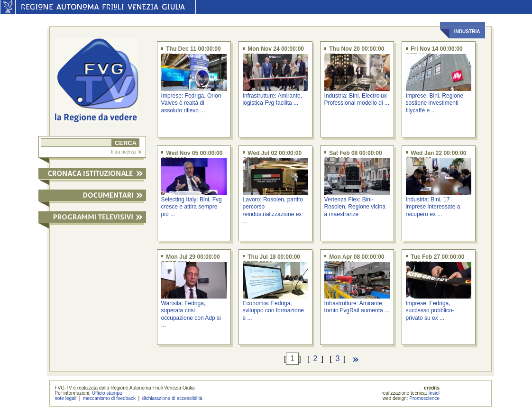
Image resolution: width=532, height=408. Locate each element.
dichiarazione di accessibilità (172, 398)
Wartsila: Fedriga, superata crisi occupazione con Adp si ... (191, 314)
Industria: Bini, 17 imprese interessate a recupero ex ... (433, 207)
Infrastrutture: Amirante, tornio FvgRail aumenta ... (357, 307)
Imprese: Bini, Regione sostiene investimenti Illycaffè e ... (435, 103)
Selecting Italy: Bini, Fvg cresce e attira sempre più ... (192, 207)
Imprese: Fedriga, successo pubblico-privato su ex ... (430, 311)
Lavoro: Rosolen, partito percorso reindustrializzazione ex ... (273, 210)
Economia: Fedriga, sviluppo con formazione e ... (273, 311)
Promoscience (424, 398)
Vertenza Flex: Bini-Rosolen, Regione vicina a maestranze (355, 207)
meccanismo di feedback (109, 398)
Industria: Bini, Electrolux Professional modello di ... (357, 99)
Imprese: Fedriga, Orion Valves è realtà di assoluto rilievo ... (191, 103)
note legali (65, 398)
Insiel (434, 393)
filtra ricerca (126, 152)
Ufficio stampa (107, 393)
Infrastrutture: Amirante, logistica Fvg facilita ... (272, 99)
